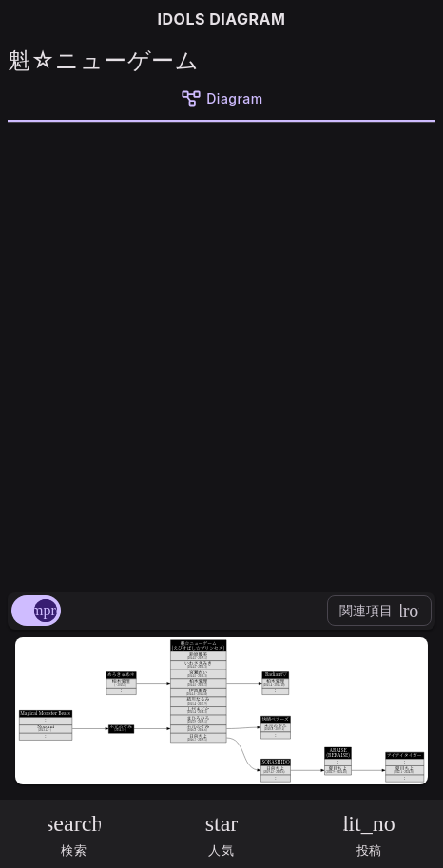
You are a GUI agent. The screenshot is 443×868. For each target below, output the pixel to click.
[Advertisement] (221, 353)
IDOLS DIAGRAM (222, 19)
